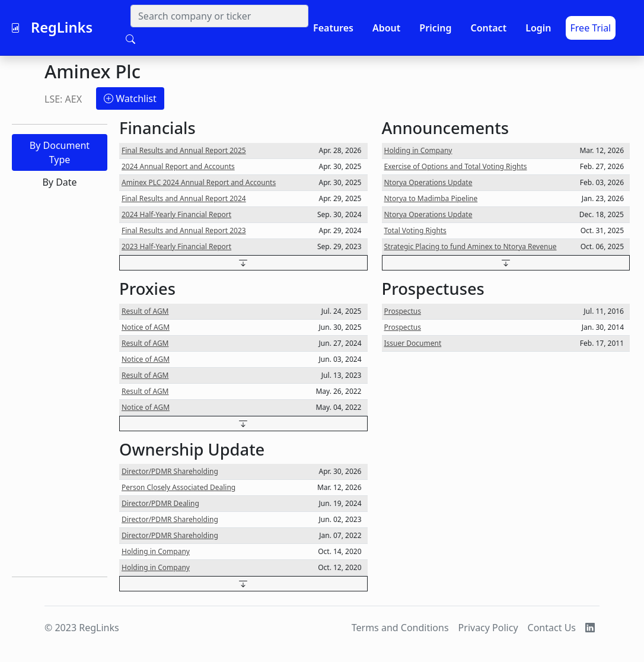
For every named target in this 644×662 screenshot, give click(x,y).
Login (538, 28)
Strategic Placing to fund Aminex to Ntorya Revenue (471, 246)
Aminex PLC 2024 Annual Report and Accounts (199, 182)
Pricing (435, 28)
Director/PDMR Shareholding (170, 471)
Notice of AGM (146, 327)
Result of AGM (145, 311)
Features (333, 28)
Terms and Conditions (400, 628)
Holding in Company (156, 551)
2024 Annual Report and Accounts (178, 166)
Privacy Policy (488, 628)
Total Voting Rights (415, 230)
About (386, 28)
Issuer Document (413, 343)
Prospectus (403, 311)
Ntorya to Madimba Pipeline (431, 198)
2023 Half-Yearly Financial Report (176, 246)
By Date (59, 182)
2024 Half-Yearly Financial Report (176, 214)
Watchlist (130, 98)
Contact (488, 28)
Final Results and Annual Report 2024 (184, 198)
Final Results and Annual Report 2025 (184, 150)
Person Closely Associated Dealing (178, 487)
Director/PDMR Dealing (160, 503)
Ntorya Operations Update (428, 182)
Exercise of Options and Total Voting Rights (456, 166)
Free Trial (591, 28)
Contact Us (552, 628)
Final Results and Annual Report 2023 (184, 230)
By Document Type (60, 152)
